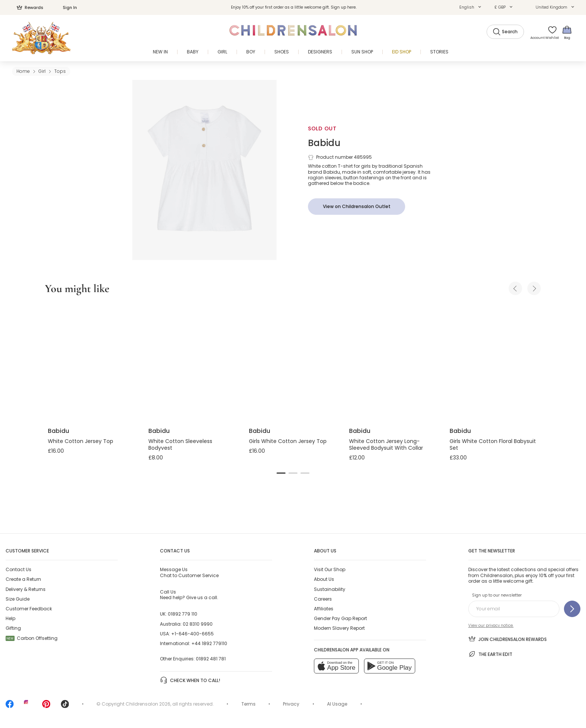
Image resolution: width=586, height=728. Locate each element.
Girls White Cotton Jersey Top (288, 441)
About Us (324, 579)
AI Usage (337, 704)
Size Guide (18, 599)
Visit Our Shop (330, 569)
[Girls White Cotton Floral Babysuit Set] (494, 362)
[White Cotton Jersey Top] (92, 362)
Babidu (324, 143)
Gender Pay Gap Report (340, 618)
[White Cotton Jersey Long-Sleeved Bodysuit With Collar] (393, 362)
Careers (323, 599)
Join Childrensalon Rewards (508, 639)
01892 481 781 (211, 659)
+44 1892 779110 (209, 643)
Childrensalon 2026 (148, 704)
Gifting (13, 628)
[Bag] (567, 32)
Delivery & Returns (26, 589)
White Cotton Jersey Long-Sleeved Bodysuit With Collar (386, 444)
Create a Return (23, 579)
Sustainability (330, 589)
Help (10, 618)
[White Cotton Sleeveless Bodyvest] (193, 362)
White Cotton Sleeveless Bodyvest (180, 444)
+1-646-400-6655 (192, 634)
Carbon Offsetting (32, 638)
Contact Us (18, 569)
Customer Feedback (29, 609)
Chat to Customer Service (189, 572)
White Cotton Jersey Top (81, 441)
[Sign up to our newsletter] (572, 609)
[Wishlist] (550, 32)
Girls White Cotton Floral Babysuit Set (493, 444)
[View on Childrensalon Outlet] (357, 207)
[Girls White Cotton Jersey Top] (293, 362)
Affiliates (324, 609)
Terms (249, 704)
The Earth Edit (490, 654)
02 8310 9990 (198, 624)
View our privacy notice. (491, 625)
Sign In (66, 7)
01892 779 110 (183, 614)
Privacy (291, 704)
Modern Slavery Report (339, 628)
